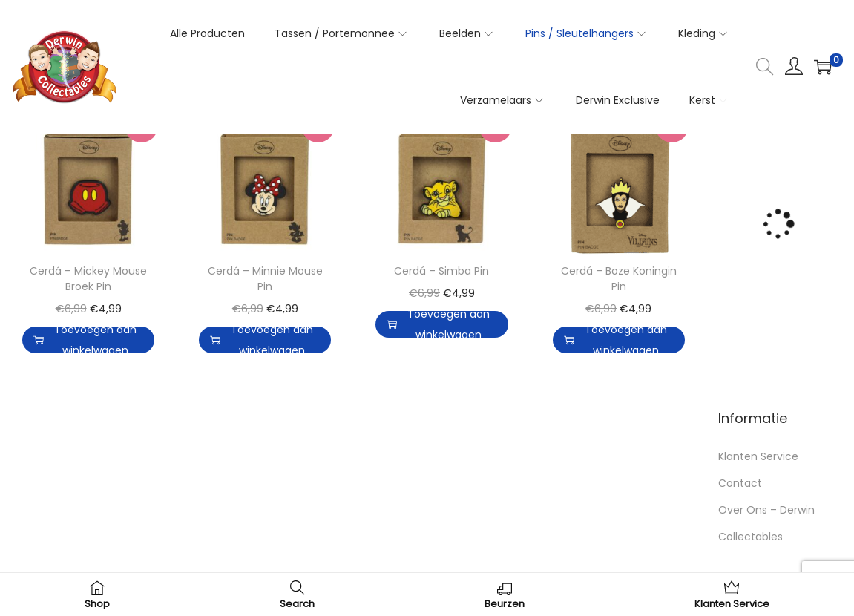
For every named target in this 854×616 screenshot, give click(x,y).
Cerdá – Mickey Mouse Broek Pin (88, 279)
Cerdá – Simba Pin (441, 271)
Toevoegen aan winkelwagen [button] (85, 340)
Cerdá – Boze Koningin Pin (619, 279)
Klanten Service (758, 456)
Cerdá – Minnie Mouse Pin (265, 279)
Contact (740, 483)
